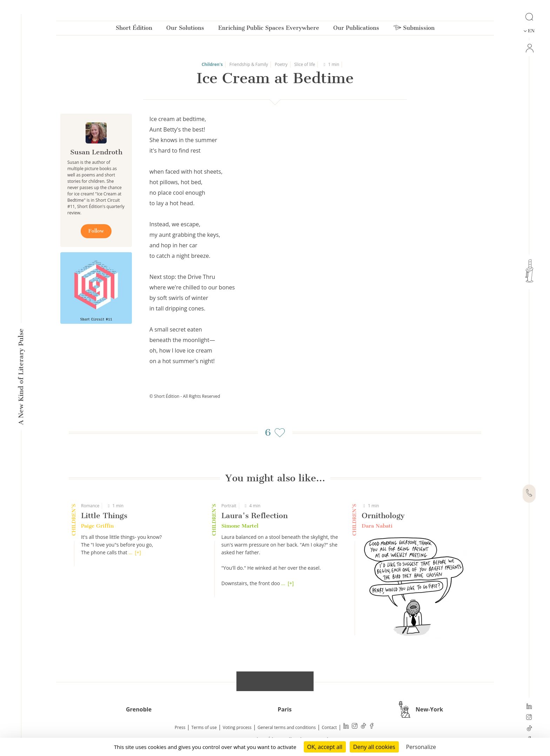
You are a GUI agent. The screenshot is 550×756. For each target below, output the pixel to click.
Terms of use (204, 727)
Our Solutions (185, 29)
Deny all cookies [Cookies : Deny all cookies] (374, 747)
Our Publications (356, 29)
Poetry (281, 64)
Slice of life (305, 64)
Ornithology (383, 516)
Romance (90, 506)
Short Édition (134, 29)
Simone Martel (240, 526)
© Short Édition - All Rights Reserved (185, 396)
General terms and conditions (287, 727)
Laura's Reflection (254, 516)
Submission (414, 29)
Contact (329, 727)
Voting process (237, 727)
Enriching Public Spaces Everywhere (269, 29)
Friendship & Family (249, 64)
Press (180, 727)
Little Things (104, 516)
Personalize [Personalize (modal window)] (421, 747)
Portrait (229, 506)
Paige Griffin (97, 526)
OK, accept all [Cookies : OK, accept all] (325, 747)
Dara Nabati (377, 526)
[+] (138, 552)
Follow (96, 231)
